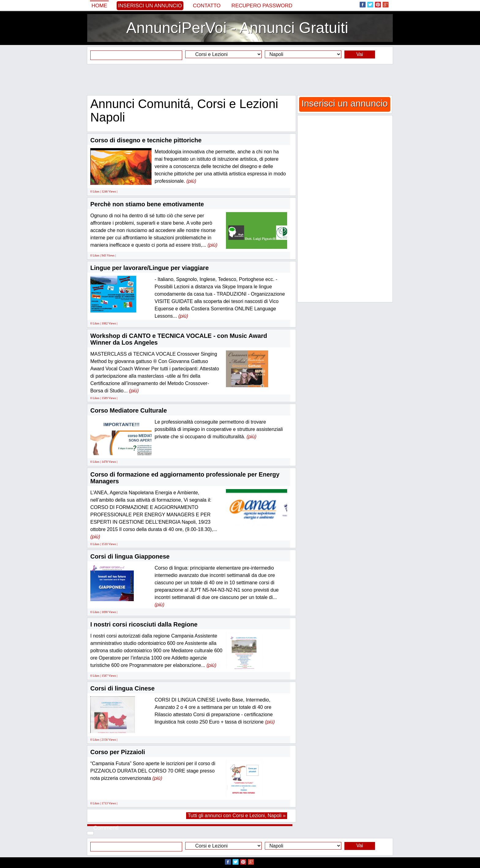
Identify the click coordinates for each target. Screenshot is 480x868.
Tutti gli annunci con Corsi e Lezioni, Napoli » (237, 816)
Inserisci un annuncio (150, 6)
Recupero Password (262, 6)
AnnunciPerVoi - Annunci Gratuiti (237, 28)
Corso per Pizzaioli (118, 752)
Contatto (207, 6)
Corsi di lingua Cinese (122, 688)
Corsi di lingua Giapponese (130, 556)
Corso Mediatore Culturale (129, 410)
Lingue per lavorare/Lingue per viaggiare (150, 268)
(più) (191, 181)
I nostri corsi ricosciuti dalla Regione (144, 624)
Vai (360, 54)
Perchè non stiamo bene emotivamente (147, 204)
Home (99, 6)
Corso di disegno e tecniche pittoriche (146, 140)
